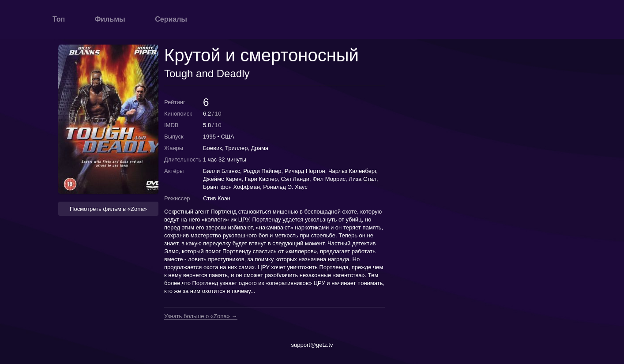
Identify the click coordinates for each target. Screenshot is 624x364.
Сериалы (171, 19)
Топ (59, 19)
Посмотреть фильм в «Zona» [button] (108, 209)
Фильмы (110, 19)
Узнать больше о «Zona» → (201, 316)
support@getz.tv (312, 345)
